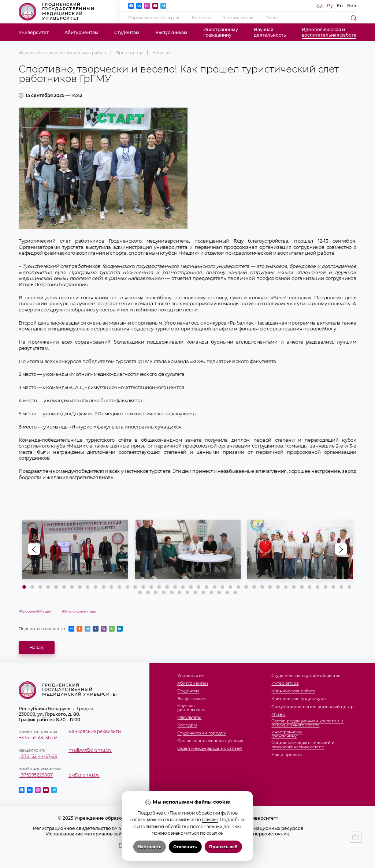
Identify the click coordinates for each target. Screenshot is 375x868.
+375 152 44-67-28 (38, 756)
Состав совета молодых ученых (210, 741)
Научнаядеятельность (270, 32)
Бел (352, 6)
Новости (161, 53)
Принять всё (223, 847)
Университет (34, 32)
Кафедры (187, 725)
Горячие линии (238, 18)
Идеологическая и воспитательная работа (62, 53)
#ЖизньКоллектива (79, 611)
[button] (341, 549)
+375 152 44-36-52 (38, 738)
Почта (272, 18)
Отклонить (185, 847)
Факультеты (189, 718)
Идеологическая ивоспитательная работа (329, 32)
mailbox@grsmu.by (90, 750)
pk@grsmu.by (84, 775)
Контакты (201, 18)
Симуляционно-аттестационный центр (313, 707)
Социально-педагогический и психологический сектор (303, 745)
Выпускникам (171, 32)
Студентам (127, 32)
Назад (36, 648)
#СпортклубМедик (35, 611)
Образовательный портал (154, 18)
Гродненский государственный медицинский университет (57, 12)
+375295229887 (36, 775)
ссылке (210, 820)
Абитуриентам (81, 32)
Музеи (278, 715)
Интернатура (285, 684)
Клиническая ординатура (298, 699)
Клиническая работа (293, 691)
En (340, 6)
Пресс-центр (129, 53)
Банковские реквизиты (95, 731)
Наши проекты (287, 755)
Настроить (150, 847)
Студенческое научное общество (306, 676)
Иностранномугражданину (221, 32)
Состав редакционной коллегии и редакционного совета (307, 723)
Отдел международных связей (210, 749)
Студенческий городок (201, 733)
